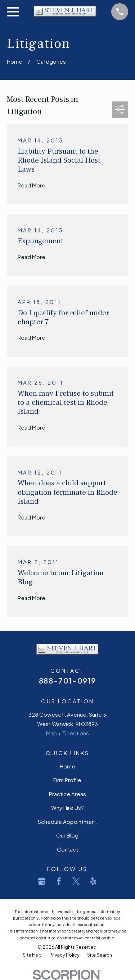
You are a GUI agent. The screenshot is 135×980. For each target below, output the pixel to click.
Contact (67, 849)
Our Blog (67, 835)
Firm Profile (67, 780)
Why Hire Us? (67, 807)
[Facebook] (59, 881)
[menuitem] (32, 955)
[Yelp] (93, 881)
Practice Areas (67, 794)
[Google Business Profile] (42, 881)
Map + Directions (67, 733)
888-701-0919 (67, 680)
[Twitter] (76, 881)
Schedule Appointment (67, 822)
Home (67, 766)
